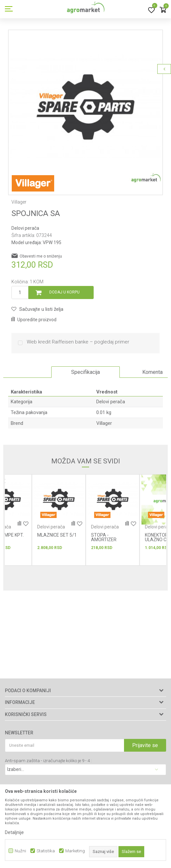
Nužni (20, 851)
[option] (85, 107)
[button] (37, 309)
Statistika (46, 851)
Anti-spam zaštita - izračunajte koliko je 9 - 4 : (48, 761)
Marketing (75, 851)
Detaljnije (14, 832)
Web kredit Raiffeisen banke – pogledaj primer (78, 342)
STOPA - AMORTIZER (104, 537)
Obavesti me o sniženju (41, 256)
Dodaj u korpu (64, 292)
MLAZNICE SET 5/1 (57, 535)
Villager (104, 423)
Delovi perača (25, 228)
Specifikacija (85, 372)
